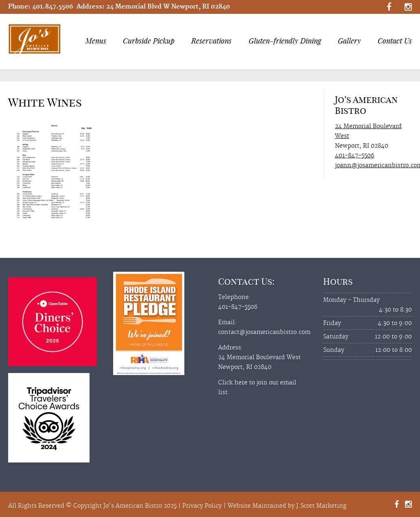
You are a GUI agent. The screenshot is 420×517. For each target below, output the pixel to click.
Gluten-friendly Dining (285, 41)
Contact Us (395, 41)
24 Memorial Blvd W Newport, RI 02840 (168, 7)
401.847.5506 (53, 7)
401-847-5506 (355, 156)
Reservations (211, 41)
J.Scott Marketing (321, 506)
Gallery (349, 41)
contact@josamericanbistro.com (264, 332)
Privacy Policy (202, 506)
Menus (98, 41)
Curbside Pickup (149, 41)
